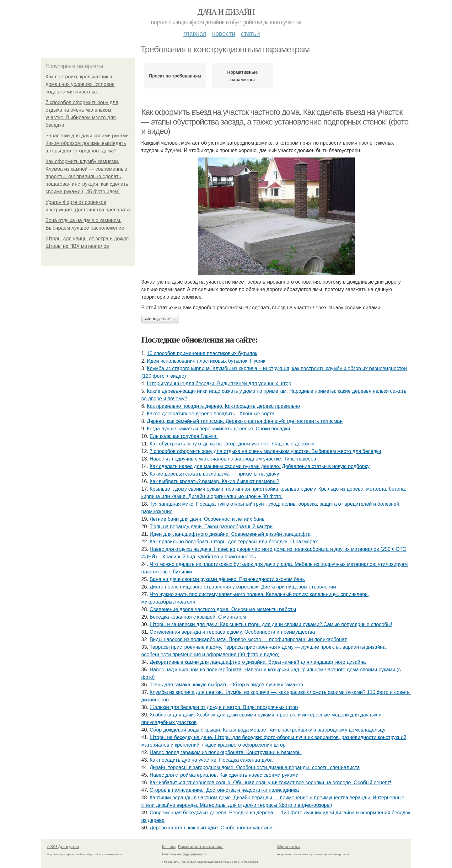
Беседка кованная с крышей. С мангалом (198, 617)
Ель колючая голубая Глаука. (184, 436)
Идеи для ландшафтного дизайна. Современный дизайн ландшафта (230, 534)
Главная (195, 34)
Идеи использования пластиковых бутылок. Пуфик (206, 361)
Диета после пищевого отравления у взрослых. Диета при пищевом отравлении (243, 587)
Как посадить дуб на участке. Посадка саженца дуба (211, 760)
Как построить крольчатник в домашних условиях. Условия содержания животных (80, 84)
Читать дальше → (160, 319)
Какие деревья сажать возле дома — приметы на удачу (215, 474)
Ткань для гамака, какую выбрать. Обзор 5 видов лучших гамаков (226, 685)
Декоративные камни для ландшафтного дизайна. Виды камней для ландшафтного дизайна (258, 662)
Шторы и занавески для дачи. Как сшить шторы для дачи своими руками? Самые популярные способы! (271, 624)
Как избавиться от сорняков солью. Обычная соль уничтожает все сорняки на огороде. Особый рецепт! (271, 783)
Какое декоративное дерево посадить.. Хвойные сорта (211, 414)
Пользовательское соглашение (201, 847)
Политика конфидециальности (184, 854)
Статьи (250, 34)
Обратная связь (288, 847)
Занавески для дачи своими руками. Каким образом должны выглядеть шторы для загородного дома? (88, 143)
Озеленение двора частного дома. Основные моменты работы (223, 609)
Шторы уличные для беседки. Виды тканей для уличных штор (219, 383)
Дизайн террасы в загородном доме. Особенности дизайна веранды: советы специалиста (255, 767)
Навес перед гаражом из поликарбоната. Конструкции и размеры (226, 752)
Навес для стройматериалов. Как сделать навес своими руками (224, 775)
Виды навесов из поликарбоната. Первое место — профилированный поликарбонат (248, 639)
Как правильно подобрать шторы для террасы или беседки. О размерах (234, 542)
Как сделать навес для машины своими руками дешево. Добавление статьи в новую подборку (260, 466)
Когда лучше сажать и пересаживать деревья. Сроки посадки (218, 429)
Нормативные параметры (242, 76)
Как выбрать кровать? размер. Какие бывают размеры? (215, 481)
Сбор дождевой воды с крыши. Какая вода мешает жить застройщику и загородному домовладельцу (268, 730)
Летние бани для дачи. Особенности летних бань (207, 519)
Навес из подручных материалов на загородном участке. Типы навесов (233, 459)
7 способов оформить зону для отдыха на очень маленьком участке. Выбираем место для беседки (266, 451)
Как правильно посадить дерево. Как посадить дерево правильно (223, 406)
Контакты (169, 847)
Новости (223, 34)
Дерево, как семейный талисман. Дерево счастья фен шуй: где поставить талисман (245, 421)
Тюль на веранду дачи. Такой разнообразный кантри (211, 527)
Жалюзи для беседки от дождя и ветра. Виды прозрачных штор (224, 707)
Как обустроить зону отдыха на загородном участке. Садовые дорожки (232, 444)
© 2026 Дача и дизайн (63, 847)
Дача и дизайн (226, 12)
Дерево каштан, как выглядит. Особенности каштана (211, 828)
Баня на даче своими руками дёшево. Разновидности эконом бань (227, 579)
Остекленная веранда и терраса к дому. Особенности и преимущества (232, 632)
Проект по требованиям (175, 76)
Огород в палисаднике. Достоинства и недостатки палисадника (224, 790)
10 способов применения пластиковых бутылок (202, 353)
